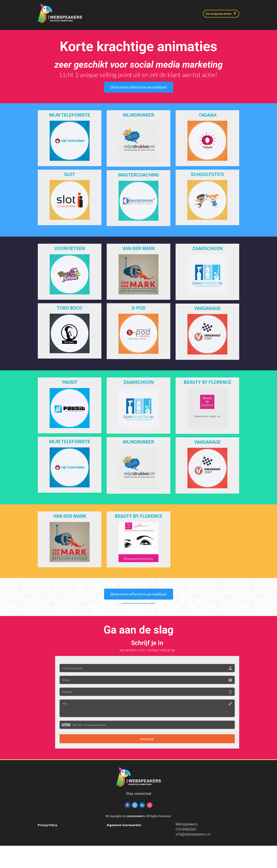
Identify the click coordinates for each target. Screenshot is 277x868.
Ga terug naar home (221, 14)
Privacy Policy (47, 826)
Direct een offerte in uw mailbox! (139, 87)
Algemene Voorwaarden (124, 826)
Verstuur (147, 739)
